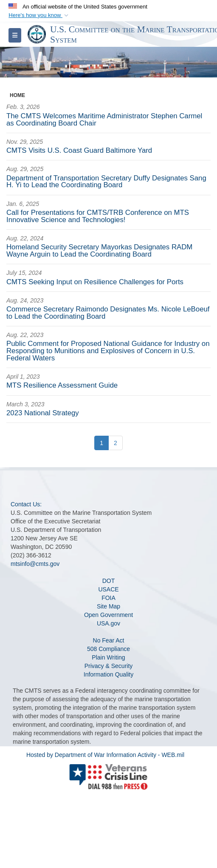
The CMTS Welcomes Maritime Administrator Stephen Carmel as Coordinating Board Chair (104, 120)
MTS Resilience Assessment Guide (62, 385)
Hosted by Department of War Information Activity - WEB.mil (105, 755)
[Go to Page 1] (101, 443)
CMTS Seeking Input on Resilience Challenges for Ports (95, 282)
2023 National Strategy (43, 413)
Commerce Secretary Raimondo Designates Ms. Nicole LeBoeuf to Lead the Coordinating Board (108, 313)
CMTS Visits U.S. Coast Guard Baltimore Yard (79, 150)
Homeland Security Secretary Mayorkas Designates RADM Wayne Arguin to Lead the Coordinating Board (99, 251)
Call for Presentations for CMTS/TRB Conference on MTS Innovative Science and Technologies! (98, 216)
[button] (39, 15)
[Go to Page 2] (116, 443)
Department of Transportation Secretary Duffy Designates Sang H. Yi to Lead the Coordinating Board (106, 182)
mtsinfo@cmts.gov (35, 564)
